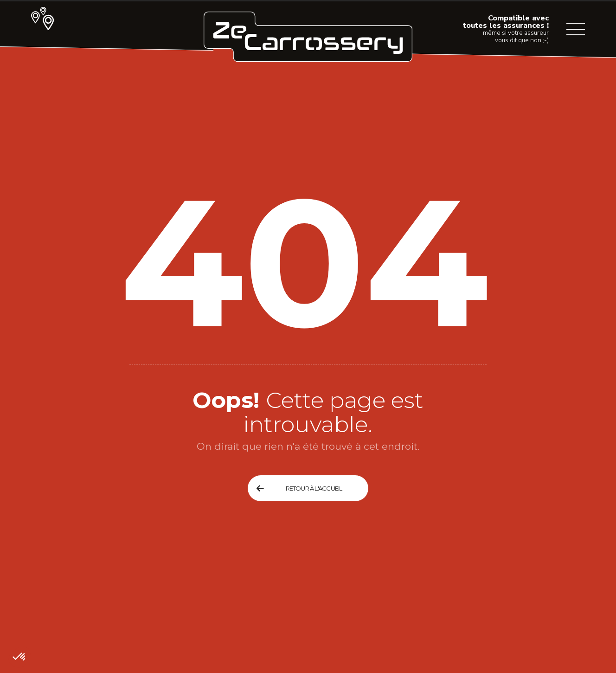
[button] (19, 657)
